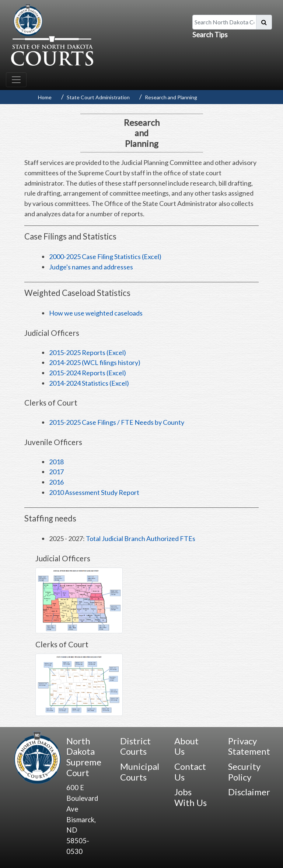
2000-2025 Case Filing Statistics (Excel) (105, 256)
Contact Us (190, 772)
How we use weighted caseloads (96, 313)
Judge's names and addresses (91, 267)
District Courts (135, 746)
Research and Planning (171, 97)
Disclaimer (249, 792)
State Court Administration (98, 97)
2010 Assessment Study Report (94, 492)
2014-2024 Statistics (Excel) (89, 383)
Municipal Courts (140, 772)
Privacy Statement (249, 746)
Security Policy (244, 772)
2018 (56, 462)
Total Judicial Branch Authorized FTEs (141, 538)
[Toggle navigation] (16, 80)
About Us (186, 746)
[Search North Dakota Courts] (224, 22)
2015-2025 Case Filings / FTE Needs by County (117, 422)
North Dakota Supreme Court (84, 757)
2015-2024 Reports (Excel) (88, 373)
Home (45, 97)
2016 (56, 482)
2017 (56, 472)
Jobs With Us (191, 797)
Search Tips (210, 35)
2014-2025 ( (95, 362)
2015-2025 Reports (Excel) (88, 352)
